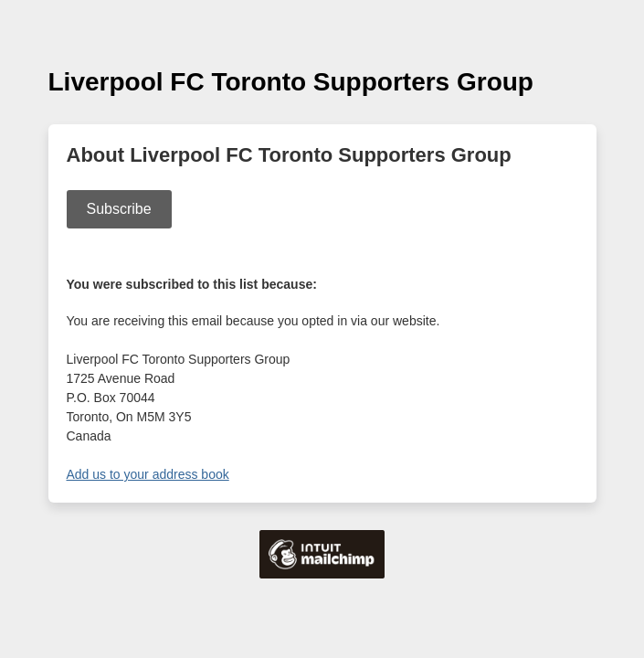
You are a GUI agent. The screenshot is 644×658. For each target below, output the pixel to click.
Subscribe (119, 209)
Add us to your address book (148, 474)
